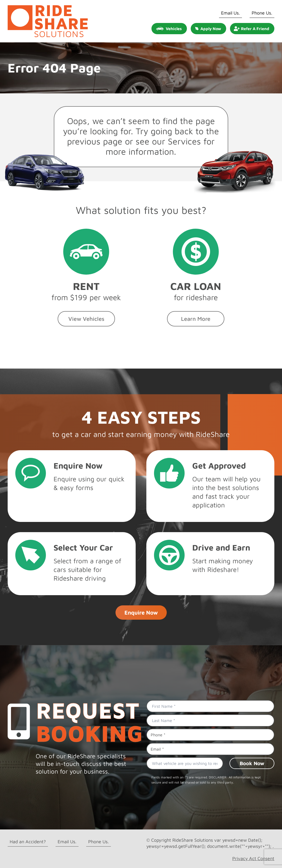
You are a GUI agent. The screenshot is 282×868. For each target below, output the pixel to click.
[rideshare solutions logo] (48, 7)
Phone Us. (262, 13)
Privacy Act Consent (253, 858)
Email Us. (230, 13)
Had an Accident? (28, 842)
